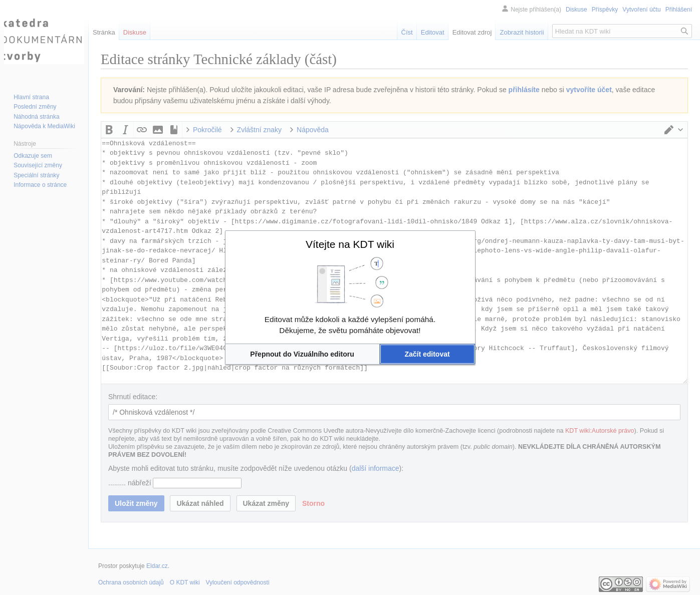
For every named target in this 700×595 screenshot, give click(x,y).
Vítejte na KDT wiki (350, 244)
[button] (302, 354)
